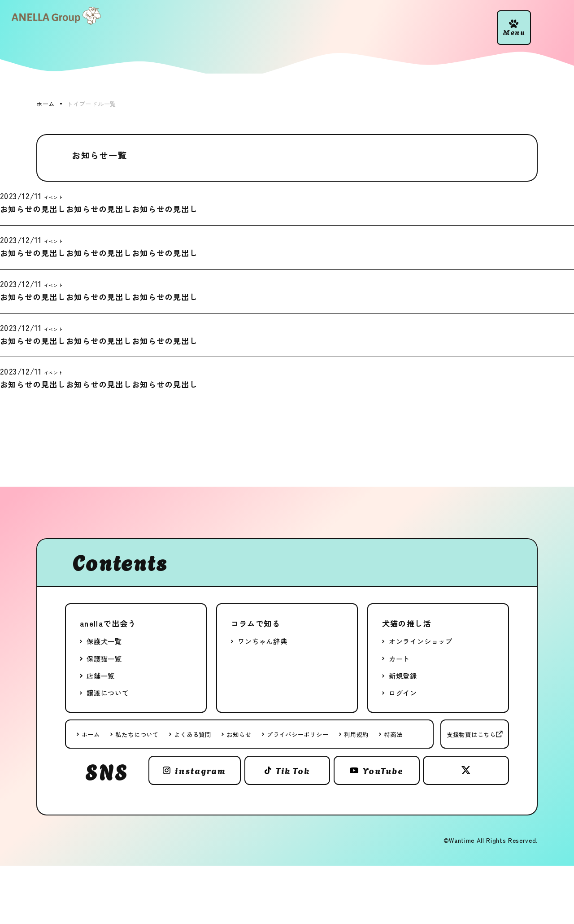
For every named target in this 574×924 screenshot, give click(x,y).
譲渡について (108, 693)
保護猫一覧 (104, 658)
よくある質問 (193, 734)
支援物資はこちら (471, 734)
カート (399, 658)
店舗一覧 (101, 676)
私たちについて (137, 734)
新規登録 (403, 676)
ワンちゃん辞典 (262, 641)
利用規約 (356, 734)
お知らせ (239, 734)
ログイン (403, 693)
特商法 (394, 734)
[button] (514, 28)
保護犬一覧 (104, 641)
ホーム (91, 734)
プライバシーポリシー (298, 734)
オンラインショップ (421, 641)
